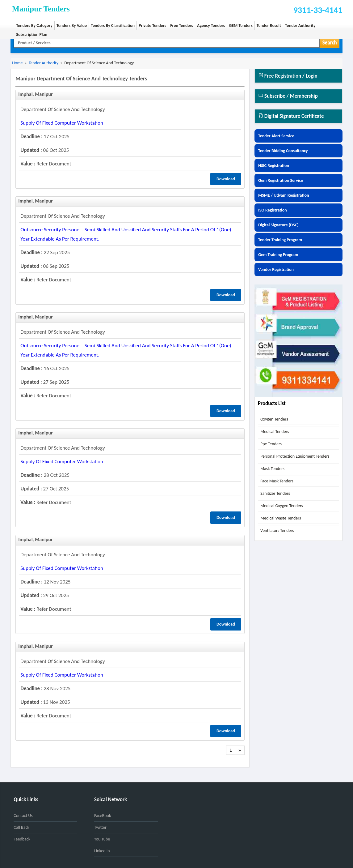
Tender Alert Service (276, 136)
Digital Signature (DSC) (278, 225)
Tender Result (269, 26)
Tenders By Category (34, 26)
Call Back (21, 827)
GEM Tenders (241, 26)
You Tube (102, 839)
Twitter (100, 827)
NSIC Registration (274, 166)
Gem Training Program (278, 255)
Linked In (102, 851)
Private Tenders (152, 26)
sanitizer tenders (275, 493)
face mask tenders (277, 481)
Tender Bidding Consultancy (283, 151)
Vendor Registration (276, 269)
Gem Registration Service (281, 180)
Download (226, 179)
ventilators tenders (277, 530)
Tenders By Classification (113, 26)
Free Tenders (182, 26)
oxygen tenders (274, 419)
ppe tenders (271, 444)
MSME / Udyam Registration (284, 195)
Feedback (22, 839)
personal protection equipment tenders (295, 456)
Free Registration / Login (288, 76)
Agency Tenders (211, 26)
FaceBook (103, 816)
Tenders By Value (72, 26)
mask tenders (272, 469)
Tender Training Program (280, 240)
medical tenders (275, 432)
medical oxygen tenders (282, 506)
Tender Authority (300, 26)
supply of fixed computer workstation (62, 123)
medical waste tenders (281, 518)
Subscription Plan (32, 34)
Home (17, 63)
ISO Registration (273, 210)
